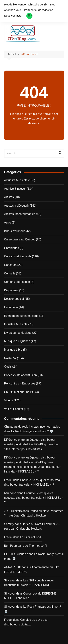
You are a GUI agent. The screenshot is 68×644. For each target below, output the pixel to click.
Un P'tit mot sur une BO (19, 392)
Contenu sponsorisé (17, 282)
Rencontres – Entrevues (20, 383)
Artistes (9, 197)
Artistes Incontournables (20, 214)
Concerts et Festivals (18, 256)
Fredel (8, 480)
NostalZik (10, 358)
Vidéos (9, 400)
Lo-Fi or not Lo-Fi (31, 537)
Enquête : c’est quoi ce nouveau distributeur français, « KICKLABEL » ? (34, 498)
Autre (8, 223)
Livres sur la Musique (18, 333)
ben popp (10, 493)
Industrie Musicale (16, 324)
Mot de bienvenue (15, 4)
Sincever (10, 580)
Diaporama (11, 290)
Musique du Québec (17, 341)
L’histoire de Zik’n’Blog (42, 4)
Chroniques (12, 248)
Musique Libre (13, 350)
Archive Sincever (15, 189)
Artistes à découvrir (17, 206)
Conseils (10, 273)
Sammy (9, 524)
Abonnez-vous (13, 10)
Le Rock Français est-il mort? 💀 (32, 431)
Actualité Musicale (16, 180)
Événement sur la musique (21, 316)
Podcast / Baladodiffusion (20, 375)
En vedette (11, 307)
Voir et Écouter (14, 409)
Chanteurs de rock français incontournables (32, 427)
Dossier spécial (14, 299)
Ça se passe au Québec (20, 239)
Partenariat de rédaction (39, 10)
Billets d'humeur (14, 231)
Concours (10, 265)
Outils (8, 367)
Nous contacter (13, 16)
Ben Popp (11, 546)
